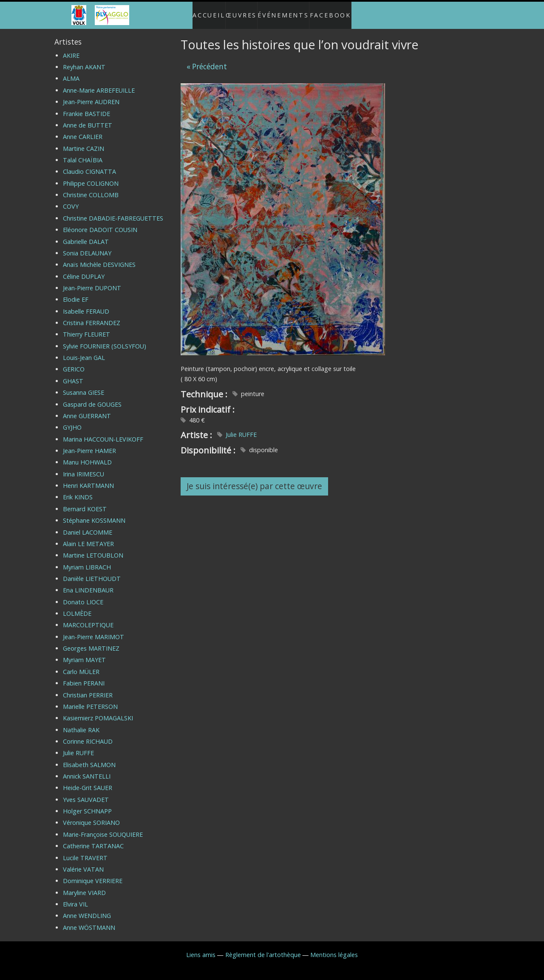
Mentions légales (334, 948)
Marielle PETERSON (90, 700)
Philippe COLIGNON (91, 177)
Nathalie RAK (81, 723)
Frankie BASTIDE (86, 106)
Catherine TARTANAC (93, 839)
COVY (71, 200)
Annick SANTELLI (87, 769)
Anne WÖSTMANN (89, 921)
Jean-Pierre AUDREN (91, 95)
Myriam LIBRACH (87, 560)
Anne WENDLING (87, 909)
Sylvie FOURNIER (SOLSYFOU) (105, 339)
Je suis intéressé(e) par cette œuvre (254, 479)
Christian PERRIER (88, 688)
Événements (288, 12)
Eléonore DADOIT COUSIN (100, 223)
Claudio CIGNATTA (89, 165)
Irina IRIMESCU (84, 467)
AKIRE (71, 49)
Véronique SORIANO (91, 816)
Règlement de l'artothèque (263, 948)
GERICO (74, 362)
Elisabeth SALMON (89, 758)
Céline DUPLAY (84, 269)
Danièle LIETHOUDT (92, 572)
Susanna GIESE (84, 386)
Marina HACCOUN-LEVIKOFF (103, 432)
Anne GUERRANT (87, 409)
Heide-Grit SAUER (88, 781)
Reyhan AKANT (84, 60)
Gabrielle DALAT (86, 234)
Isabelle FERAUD (86, 304)
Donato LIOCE (83, 595)
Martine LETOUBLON (93, 548)
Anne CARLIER (83, 130)
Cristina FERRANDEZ (92, 316)
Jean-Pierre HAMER (89, 444)
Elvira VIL (75, 897)
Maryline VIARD (84, 885)
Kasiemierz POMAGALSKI (98, 711)
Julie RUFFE (241, 428)
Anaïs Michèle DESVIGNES (99, 258)
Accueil (200, 12)
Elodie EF (76, 293)
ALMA (71, 72)
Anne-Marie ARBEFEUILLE (99, 84)
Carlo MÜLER (81, 665)
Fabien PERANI (84, 676)
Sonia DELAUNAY (87, 246)
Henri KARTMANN (88, 479)
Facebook (339, 12)
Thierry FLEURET (86, 327)
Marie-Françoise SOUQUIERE (103, 828)
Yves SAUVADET (86, 793)
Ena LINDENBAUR (88, 583)
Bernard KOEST (85, 502)
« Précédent (207, 59)
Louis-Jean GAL (84, 351)
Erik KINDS (78, 490)
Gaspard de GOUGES (92, 397)
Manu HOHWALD (87, 455)
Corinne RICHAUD (88, 735)
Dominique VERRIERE (93, 874)
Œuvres (240, 12)
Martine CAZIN (84, 141)
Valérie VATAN (83, 862)
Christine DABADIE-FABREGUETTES (113, 211)
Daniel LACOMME (88, 525)
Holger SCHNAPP (87, 804)
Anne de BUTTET (88, 118)
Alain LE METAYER (88, 537)
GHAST (73, 374)
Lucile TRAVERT (85, 851)
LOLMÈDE (77, 607)
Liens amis (201, 948)
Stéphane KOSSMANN (94, 514)
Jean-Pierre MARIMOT (93, 630)
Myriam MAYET (84, 653)
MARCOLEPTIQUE (88, 618)
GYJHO (72, 421)
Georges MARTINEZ (91, 642)
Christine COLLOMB (91, 188)
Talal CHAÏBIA (83, 153)
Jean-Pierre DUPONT (92, 281)
